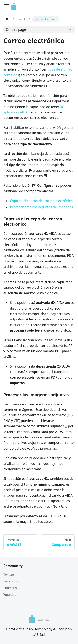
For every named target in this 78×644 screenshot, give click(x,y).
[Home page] (7, 19)
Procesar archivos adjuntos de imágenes (41, 207)
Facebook (11, 581)
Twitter (9, 575)
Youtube (10, 595)
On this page (16, 30)
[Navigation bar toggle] (6, 6)
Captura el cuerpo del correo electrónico (41, 201)
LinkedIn (10, 588)
